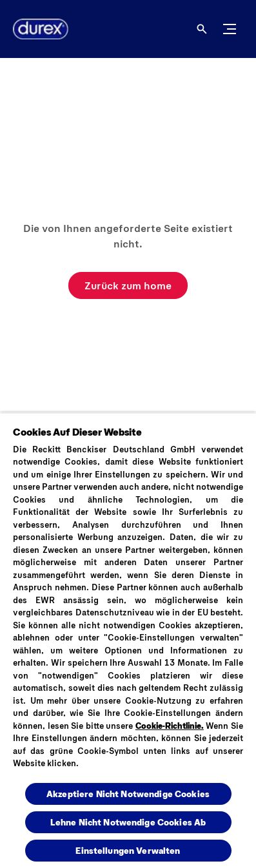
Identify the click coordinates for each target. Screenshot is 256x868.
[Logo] (35, 29)
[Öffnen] (202, 29)
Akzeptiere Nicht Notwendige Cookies (128, 794)
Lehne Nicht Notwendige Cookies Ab (128, 822)
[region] (128, 640)
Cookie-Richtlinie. (170, 726)
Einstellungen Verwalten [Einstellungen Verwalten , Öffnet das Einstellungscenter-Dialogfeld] (128, 850)
